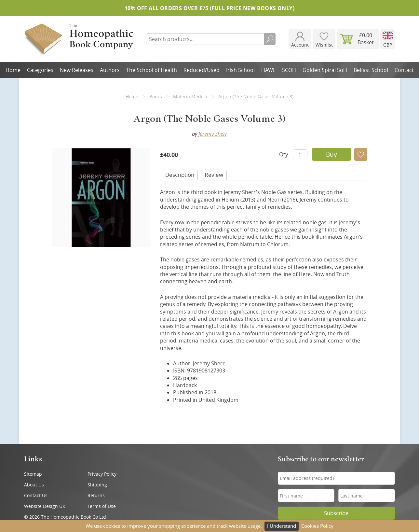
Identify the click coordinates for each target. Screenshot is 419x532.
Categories (40, 70)
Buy (331, 154)
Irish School (240, 70)
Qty (284, 154)
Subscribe (336, 513)
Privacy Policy (102, 474)
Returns (96, 495)
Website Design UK (45, 506)
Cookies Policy (317, 526)
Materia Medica (190, 97)
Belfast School (371, 70)
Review (214, 175)
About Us (34, 485)
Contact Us (36, 495)
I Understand (282, 526)
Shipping (97, 485)
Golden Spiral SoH (325, 70)
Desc (180, 175)
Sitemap (33, 474)
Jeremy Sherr (213, 134)
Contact (404, 70)
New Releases (77, 70)
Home (13, 70)
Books (156, 97)
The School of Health (152, 70)
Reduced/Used (202, 70)
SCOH (289, 70)
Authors (110, 70)
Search (270, 39)
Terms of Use (102, 506)
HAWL (268, 70)
